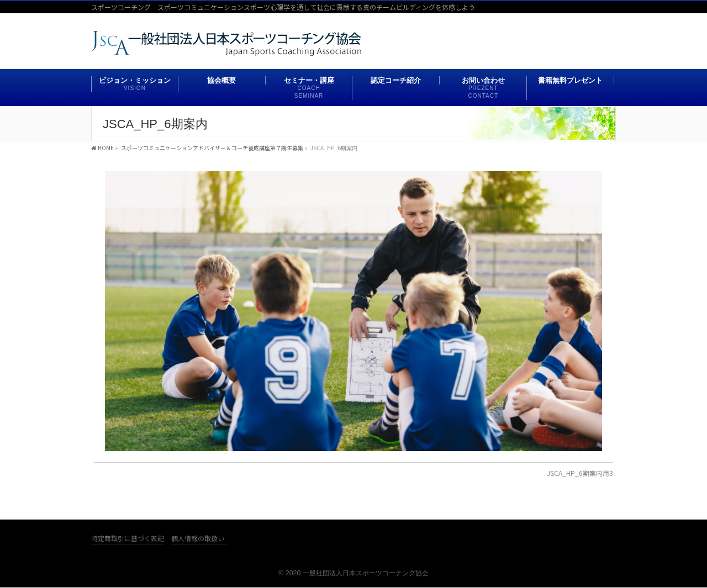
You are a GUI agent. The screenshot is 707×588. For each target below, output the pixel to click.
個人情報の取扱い (198, 539)
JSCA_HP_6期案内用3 (580, 473)
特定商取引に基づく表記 (128, 539)
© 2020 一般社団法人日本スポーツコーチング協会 (353, 573)
